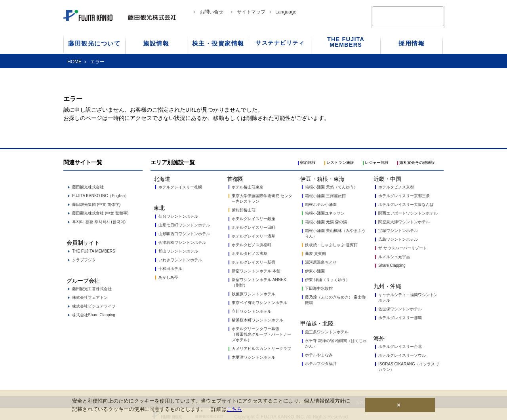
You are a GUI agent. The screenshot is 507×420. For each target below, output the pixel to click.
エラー (97, 62)
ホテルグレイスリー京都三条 (404, 196)
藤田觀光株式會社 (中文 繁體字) (100, 213)
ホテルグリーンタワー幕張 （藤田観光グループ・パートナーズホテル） (261, 334)
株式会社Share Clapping (94, 315)
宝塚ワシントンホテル (398, 231)
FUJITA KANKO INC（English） (100, 196)
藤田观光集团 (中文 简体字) (96, 204)
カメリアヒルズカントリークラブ (261, 349)
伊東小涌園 (315, 271)
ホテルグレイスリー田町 (253, 227)
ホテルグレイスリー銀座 (253, 219)
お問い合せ (212, 12)
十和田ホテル (170, 269)
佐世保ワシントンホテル (400, 309)
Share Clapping (392, 265)
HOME (74, 62)
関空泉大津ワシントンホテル (404, 222)
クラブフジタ (84, 260)
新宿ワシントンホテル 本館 (256, 271)
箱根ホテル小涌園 (321, 204)
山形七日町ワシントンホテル (184, 225)
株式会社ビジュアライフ (94, 306)
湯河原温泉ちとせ (321, 262)
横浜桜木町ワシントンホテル (257, 320)
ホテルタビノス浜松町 (252, 245)
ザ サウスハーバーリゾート (403, 248)
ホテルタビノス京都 (396, 187)
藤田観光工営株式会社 (92, 289)
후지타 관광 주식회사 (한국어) (99, 222)
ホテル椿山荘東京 (248, 187)
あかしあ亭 (168, 277)
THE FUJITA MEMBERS (94, 251)
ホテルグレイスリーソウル (402, 355)
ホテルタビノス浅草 (250, 254)
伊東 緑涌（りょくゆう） (327, 280)
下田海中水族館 (319, 288)
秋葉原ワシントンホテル (253, 294)
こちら (234, 409)
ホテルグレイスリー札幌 (180, 187)
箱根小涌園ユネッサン (325, 213)
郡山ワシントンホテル (178, 251)
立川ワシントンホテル (252, 311)
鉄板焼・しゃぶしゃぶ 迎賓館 (331, 245)
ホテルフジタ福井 (321, 364)
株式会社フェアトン (90, 297)
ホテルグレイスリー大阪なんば (406, 204)
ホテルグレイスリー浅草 (253, 236)
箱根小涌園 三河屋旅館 (325, 196)
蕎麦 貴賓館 (315, 254)
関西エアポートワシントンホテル (408, 213)
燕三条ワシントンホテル (327, 332)
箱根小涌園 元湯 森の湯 (326, 222)
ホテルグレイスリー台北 (400, 347)
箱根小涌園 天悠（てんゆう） (331, 187)
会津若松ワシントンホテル (182, 242)
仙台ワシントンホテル (178, 216)
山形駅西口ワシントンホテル (184, 234)
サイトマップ (251, 12)
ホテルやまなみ (319, 355)
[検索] (398, 16)
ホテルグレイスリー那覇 (400, 318)
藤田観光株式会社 (88, 187)
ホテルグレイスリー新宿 (253, 262)
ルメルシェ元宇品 (394, 257)
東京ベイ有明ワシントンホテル (259, 303)
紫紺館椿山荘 (244, 210)
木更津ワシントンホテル (253, 357)
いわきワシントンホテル (180, 260)
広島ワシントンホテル (398, 239)
